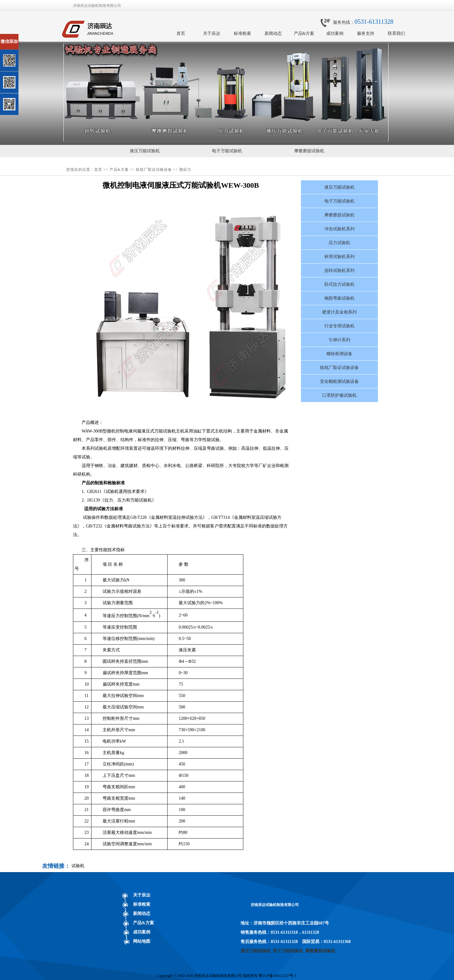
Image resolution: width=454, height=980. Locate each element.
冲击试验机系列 (339, 229)
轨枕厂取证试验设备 (154, 170)
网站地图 (142, 941)
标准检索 (242, 33)
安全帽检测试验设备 (339, 381)
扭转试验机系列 (339, 271)
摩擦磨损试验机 (309, 151)
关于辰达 (212, 33)
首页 (181, 33)
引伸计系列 (339, 340)
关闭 (31, 37)
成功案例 (335, 33)
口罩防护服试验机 (339, 395)
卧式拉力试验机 (339, 284)
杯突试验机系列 (339, 257)
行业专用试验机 (339, 326)
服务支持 (366, 33)
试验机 (78, 866)
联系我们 (396, 33)
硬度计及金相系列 (339, 312)
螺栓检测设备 (339, 354)
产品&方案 (304, 33)
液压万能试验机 (145, 151)
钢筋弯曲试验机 (339, 298)
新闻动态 (273, 33)
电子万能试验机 (227, 151)
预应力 (185, 170)
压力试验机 (339, 243)
